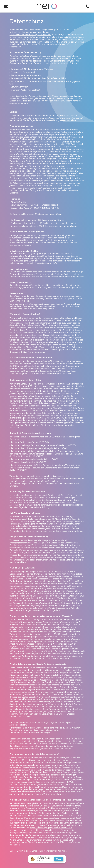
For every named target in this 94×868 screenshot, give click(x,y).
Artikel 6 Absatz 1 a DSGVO (51, 418)
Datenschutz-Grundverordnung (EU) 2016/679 (30, 35)
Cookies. (42, 861)
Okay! (59, 859)
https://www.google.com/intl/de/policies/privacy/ (58, 842)
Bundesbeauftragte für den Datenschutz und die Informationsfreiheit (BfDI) (44, 484)
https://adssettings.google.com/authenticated (51, 828)
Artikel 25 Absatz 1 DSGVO (58, 519)
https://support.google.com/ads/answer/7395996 (59, 818)
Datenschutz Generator (43, 851)
